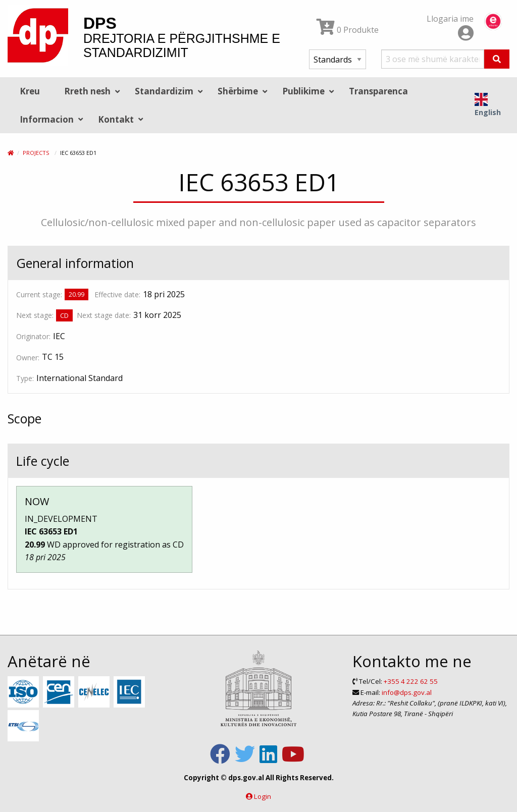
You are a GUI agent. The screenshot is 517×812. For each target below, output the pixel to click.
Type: (25, 378)
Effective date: (117, 294)
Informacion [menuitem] (47, 119)
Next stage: (35, 315)
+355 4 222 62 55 (411, 681)
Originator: (33, 336)
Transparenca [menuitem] (378, 91)
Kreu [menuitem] (30, 91)
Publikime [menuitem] (303, 91)
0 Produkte (348, 30)
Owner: (28, 358)
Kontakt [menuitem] (116, 119)
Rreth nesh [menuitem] (87, 91)
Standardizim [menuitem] (164, 91)
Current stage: (39, 294)
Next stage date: (104, 315)
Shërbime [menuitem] (238, 91)
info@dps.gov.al (407, 692)
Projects (36, 153)
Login (263, 796)
